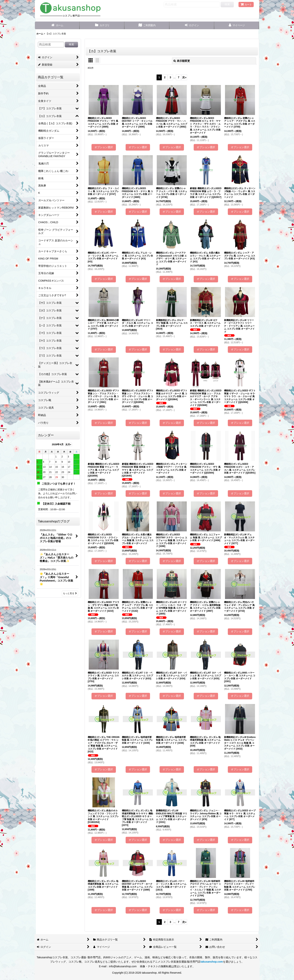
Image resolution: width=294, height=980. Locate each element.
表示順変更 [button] (182, 61)
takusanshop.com (212, 962)
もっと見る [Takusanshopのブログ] (70, 593)
